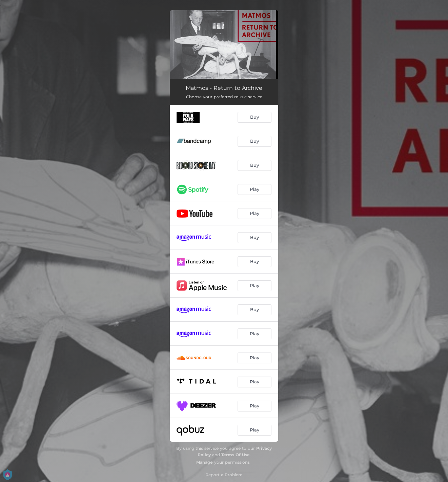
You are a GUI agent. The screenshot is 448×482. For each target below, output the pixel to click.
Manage (205, 462)
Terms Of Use (236, 455)
